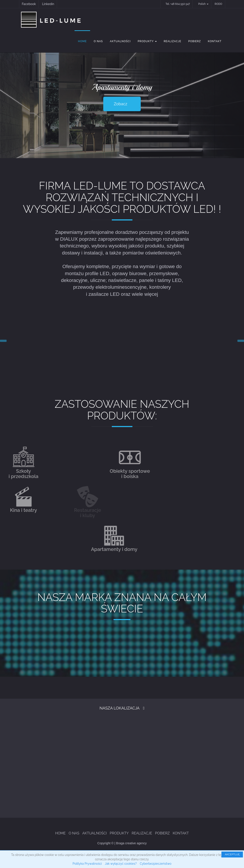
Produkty (147, 41)
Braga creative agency (131, 843)
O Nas (98, 41)
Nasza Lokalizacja (119, 708)
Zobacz (120, 104)
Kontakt (215, 41)
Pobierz (195, 41)
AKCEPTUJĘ (232, 854)
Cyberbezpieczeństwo (156, 864)
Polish (203, 4)
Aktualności (120, 41)
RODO (218, 4)
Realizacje (173, 41)
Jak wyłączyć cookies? (121, 864)
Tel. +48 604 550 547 (178, 4)
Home (82, 41)
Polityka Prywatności (87, 864)
